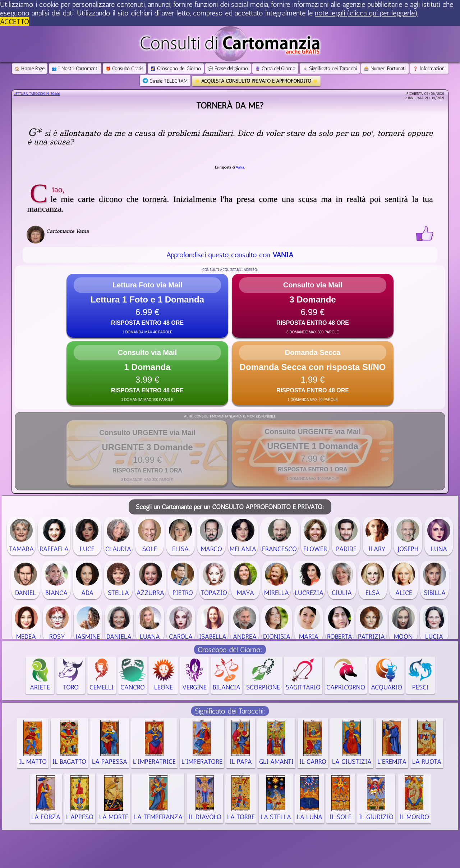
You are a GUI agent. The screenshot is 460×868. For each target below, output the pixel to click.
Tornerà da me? (230, 105)
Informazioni (429, 68)
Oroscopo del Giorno (176, 68)
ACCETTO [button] (15, 22)
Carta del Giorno (275, 68)
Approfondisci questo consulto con (230, 255)
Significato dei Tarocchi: (230, 711)
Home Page (30, 68)
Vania (240, 167)
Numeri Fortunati (385, 68)
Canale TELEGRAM (165, 81)
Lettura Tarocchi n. (37, 94)
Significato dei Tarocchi (330, 68)
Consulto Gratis (125, 68)
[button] (147, 306)
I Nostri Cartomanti (75, 68)
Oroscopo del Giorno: (230, 650)
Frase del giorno (228, 68)
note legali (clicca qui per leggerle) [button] (366, 13)
